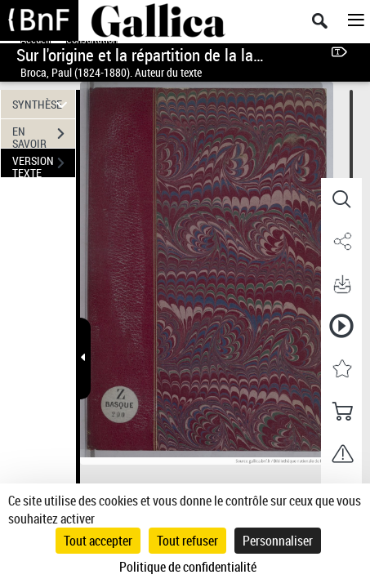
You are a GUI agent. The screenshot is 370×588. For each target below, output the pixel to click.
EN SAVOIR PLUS (44, 136)
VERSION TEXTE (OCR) (44, 165)
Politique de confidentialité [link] (188, 567)
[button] (341, 199)
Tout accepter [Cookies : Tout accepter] (98, 541)
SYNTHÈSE (42, 104)
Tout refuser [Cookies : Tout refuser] (187, 541)
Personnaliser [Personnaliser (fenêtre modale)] (278, 541)
